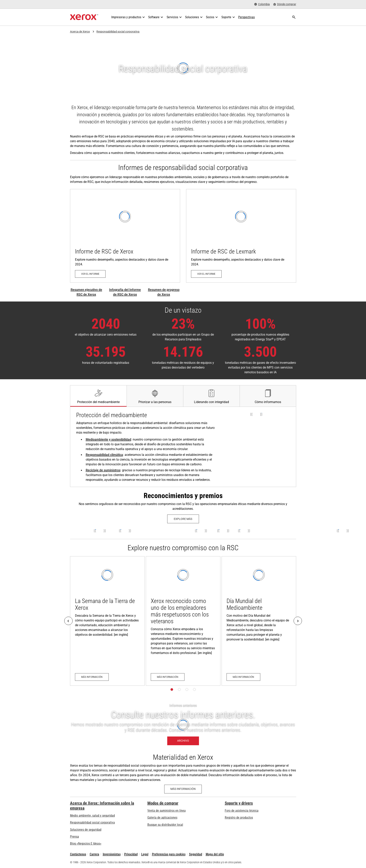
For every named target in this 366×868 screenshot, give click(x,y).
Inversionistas (112, 854)
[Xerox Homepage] (84, 17)
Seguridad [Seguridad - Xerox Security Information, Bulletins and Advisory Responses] (196, 854)
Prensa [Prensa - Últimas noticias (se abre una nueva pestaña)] (74, 837)
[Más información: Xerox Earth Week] (107, 621)
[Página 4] (194, 689)
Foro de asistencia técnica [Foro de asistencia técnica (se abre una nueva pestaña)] (242, 811)
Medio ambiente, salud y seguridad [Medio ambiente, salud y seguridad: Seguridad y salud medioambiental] (92, 816)
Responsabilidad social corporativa (118, 32)
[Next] (298, 621)
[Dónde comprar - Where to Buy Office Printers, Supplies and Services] (285, 4)
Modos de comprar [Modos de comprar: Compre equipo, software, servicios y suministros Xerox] (163, 803)
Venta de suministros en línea (167, 811)
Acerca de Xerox (80, 32)
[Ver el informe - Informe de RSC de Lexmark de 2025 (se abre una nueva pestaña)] (241, 236)
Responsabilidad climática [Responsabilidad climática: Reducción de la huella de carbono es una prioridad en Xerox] (104, 455)
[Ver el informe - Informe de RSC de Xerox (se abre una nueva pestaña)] (125, 236)
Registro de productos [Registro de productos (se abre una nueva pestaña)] (239, 818)
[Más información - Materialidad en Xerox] (183, 789)
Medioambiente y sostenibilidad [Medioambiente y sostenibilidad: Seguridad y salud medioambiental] (108, 439)
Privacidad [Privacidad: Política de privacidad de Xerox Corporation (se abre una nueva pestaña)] (131, 854)
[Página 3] (187, 689)
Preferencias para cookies (169, 854)
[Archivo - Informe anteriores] (183, 725)
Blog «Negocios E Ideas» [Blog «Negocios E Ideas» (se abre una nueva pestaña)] (86, 844)
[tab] (98, 396)
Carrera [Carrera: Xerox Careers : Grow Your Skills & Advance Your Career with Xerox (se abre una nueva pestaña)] (94, 854)
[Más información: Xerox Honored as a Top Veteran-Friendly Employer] (183, 621)
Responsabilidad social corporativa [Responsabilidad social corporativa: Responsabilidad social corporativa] (92, 822)
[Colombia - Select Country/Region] (262, 4)
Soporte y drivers (239, 803)
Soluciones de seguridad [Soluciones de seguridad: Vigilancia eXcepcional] (86, 830)
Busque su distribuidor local (165, 825)
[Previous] (68, 621)
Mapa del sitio (215, 854)
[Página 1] (172, 689)
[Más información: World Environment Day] (259, 621)
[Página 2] (179, 689)
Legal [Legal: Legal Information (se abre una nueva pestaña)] (145, 854)
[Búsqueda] (294, 17)
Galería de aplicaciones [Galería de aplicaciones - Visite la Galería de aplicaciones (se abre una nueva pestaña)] (162, 818)
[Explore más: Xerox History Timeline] (183, 519)
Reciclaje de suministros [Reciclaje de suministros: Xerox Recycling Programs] (103, 470)
